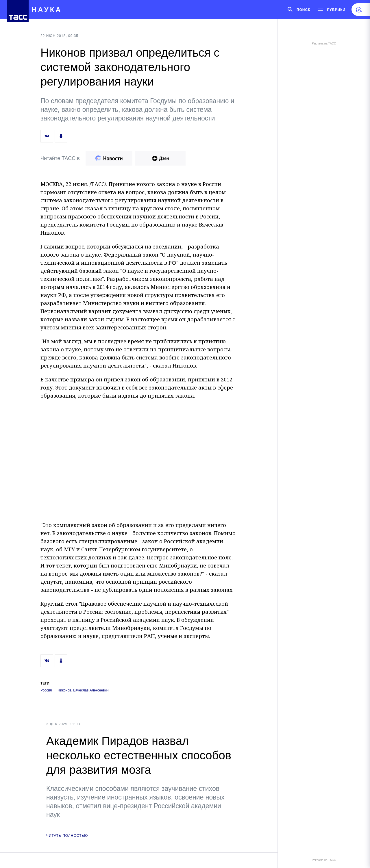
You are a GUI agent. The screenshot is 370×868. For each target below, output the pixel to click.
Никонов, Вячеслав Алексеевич (83, 690)
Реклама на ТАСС (324, 43)
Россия (46, 690)
